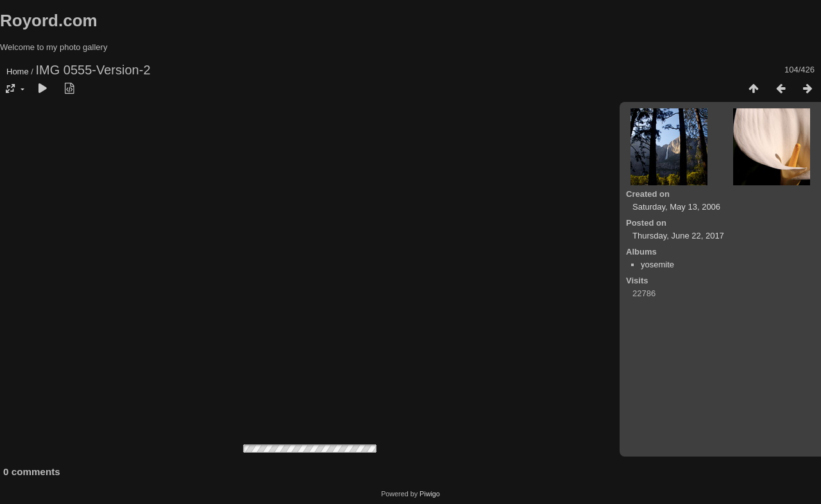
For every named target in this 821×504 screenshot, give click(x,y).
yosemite (657, 265)
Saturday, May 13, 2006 (676, 207)
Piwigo (430, 494)
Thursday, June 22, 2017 (678, 236)
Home (18, 71)
